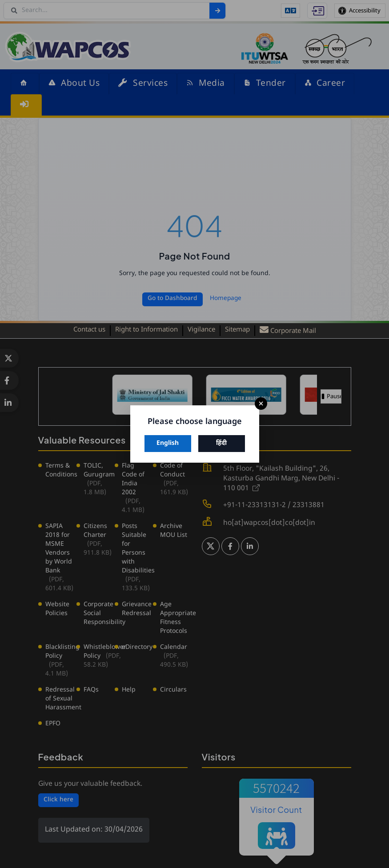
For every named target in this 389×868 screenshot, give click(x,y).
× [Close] (261, 404)
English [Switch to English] (168, 443)
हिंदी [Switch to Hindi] (221, 443)
